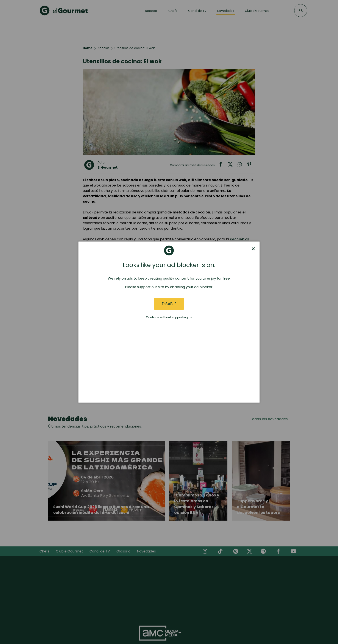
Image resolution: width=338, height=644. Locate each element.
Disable (169, 304)
